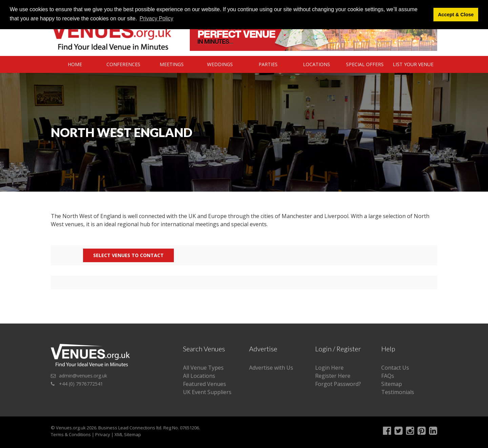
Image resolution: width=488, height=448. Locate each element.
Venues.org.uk (71, 428)
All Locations (199, 376)
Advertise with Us (271, 368)
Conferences (123, 64)
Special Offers (365, 64)
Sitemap (392, 384)
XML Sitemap (128, 434)
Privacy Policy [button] (157, 18)
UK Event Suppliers (207, 392)
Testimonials (398, 392)
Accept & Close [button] (456, 15)
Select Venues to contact (128, 255)
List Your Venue (413, 64)
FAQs (388, 376)
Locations (317, 64)
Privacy (103, 434)
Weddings (220, 64)
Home (75, 64)
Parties (268, 64)
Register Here (333, 376)
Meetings (172, 64)
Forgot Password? (338, 384)
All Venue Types (203, 368)
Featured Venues (205, 384)
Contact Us (395, 368)
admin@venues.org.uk (83, 376)
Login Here (329, 368)
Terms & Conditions (71, 434)
